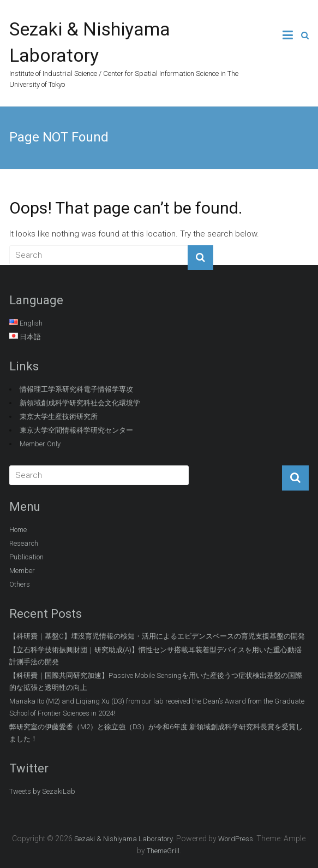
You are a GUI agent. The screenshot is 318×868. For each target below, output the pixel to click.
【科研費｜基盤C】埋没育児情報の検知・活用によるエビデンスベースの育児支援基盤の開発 (157, 636)
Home (18, 530)
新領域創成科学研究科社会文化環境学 (80, 403)
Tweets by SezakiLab (42, 791)
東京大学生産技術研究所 (59, 417)
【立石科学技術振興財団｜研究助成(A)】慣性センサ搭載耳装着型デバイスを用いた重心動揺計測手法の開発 (155, 656)
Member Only (40, 444)
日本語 (30, 337)
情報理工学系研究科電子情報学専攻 (76, 389)
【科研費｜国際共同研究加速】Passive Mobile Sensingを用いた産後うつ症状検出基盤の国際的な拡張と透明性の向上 (156, 681)
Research (24, 543)
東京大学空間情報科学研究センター (76, 430)
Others (20, 584)
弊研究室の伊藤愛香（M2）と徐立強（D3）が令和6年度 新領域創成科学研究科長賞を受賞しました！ (156, 733)
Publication (26, 557)
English (31, 323)
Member (22, 571)
